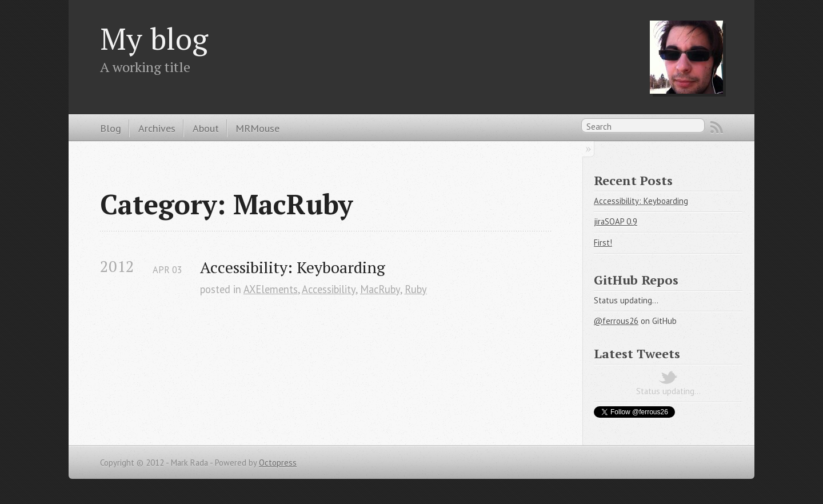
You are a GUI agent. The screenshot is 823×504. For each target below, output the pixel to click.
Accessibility (329, 289)
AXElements (271, 289)
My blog (154, 38)
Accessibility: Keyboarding (293, 267)
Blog (111, 128)
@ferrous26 (616, 321)
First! (603, 243)
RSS (717, 127)
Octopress (278, 463)
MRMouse (257, 128)
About (206, 128)
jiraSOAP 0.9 (616, 221)
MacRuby (380, 289)
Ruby (416, 289)
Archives (157, 128)
